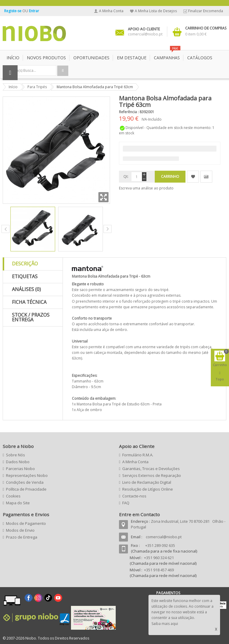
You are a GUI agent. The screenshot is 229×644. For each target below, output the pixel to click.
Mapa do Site (18, 503)
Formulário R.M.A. (138, 455)
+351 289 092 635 (160, 545)
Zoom (103, 197)
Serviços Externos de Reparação (152, 475)
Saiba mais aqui (165, 624)
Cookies (13, 496)
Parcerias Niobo (20, 469)
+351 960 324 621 (159, 558)
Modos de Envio (20, 530)
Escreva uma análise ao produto (146, 188)
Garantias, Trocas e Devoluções (151, 469)
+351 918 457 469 (159, 570)
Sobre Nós (16, 455)
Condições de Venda (25, 482)
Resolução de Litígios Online (148, 489)
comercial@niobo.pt (164, 537)
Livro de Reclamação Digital (147, 482)
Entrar (34, 11)
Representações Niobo (27, 475)
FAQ (126, 503)
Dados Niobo (18, 462)
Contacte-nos (134, 496)
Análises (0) (26, 289)
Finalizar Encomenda (206, 11)
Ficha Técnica (29, 302)
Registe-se (13, 11)
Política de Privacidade (26, 489)
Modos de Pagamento (26, 523)
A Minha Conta (111, 11)
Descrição (25, 264)
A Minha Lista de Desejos (156, 11)
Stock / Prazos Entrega (31, 317)
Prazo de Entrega (22, 537)
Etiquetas (25, 276)
